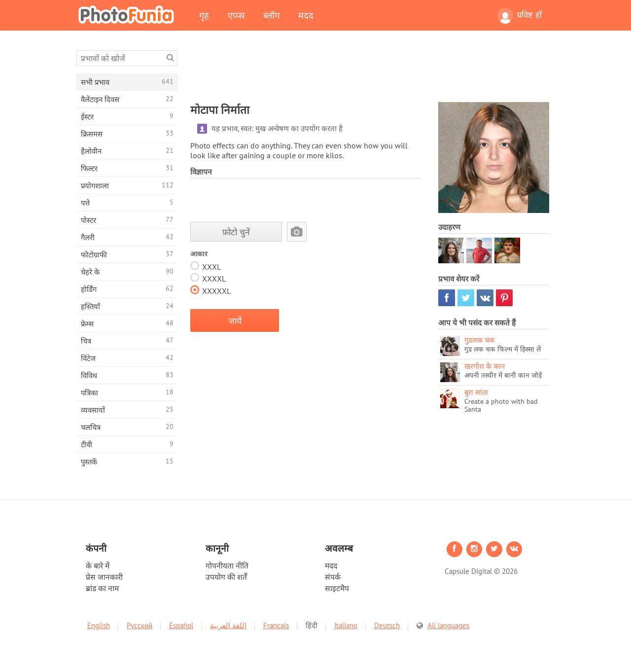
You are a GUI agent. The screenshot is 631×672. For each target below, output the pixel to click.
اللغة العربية (228, 625)
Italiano (346, 625)
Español (181, 625)
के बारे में (98, 566)
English (99, 625)
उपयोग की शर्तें (226, 577)
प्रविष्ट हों (520, 16)
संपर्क (333, 577)
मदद (306, 15)
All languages (448, 625)
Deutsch (387, 625)
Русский (140, 625)
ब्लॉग (271, 15)
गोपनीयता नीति (227, 566)
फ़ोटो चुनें (236, 232)
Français (276, 625)
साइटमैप (337, 588)
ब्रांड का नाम (102, 588)
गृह (204, 15)
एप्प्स (236, 15)
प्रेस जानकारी (104, 577)
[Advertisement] (370, 72)
